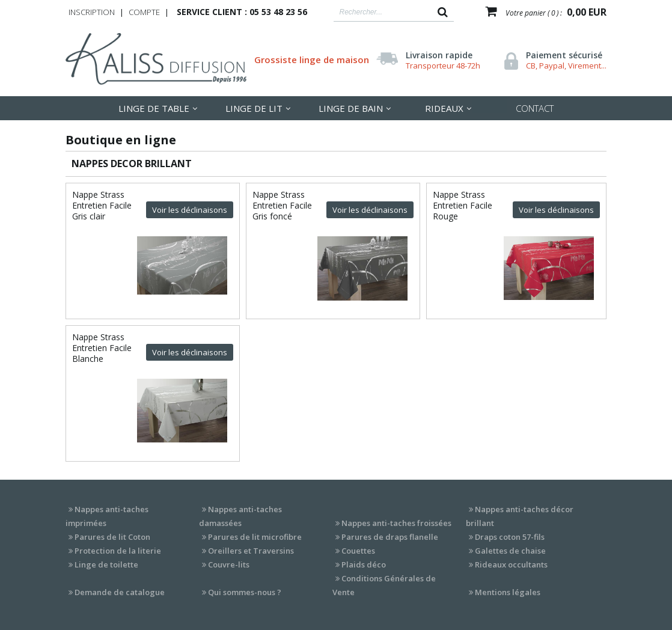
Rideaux (444, 108)
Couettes (358, 551)
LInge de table (154, 108)
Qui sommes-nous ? (245, 592)
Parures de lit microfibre (255, 537)
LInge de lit (254, 108)
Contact (535, 108)
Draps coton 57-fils (510, 537)
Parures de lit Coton (112, 537)
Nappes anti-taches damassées (240, 516)
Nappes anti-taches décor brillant (520, 516)
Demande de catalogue (120, 592)
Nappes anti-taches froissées (396, 523)
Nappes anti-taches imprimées (107, 516)
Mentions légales (508, 592)
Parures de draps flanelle (390, 537)
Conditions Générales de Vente (384, 585)
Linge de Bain (351, 108)
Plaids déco (364, 564)
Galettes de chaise (510, 551)
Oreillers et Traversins (251, 551)
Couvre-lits (229, 564)
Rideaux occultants (511, 564)
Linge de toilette (106, 564)
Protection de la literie (118, 551)
